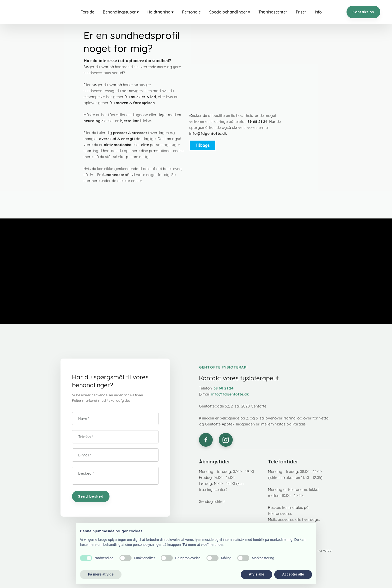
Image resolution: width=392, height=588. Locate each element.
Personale (191, 12)
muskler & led (143, 97)
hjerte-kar (130, 121)
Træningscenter (273, 12)
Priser (301, 12)
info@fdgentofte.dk (208, 133)
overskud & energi (116, 139)
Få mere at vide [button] (101, 574)
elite (145, 145)
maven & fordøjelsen (135, 103)
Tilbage (202, 145)
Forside (87, 12)
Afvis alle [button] (256, 574)
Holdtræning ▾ (160, 12)
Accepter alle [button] (293, 574)
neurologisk (94, 121)
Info (318, 12)
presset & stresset (130, 133)
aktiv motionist (118, 145)
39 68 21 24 (257, 121)
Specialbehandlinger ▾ (230, 12)
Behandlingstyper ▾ (121, 12)
